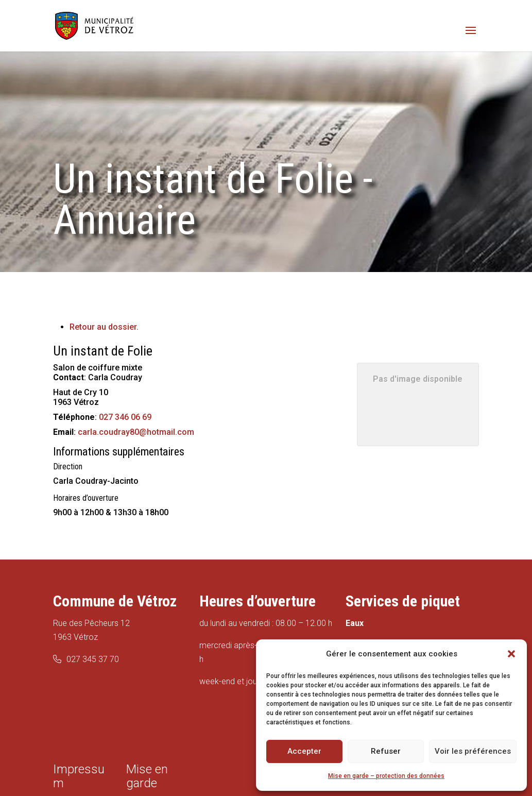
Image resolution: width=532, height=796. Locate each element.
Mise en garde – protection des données (386, 776)
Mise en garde (147, 776)
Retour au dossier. (104, 327)
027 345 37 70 (93, 659)
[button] (511, 654)
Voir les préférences (473, 751)
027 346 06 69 (125, 417)
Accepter (304, 751)
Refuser (386, 751)
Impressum (79, 776)
